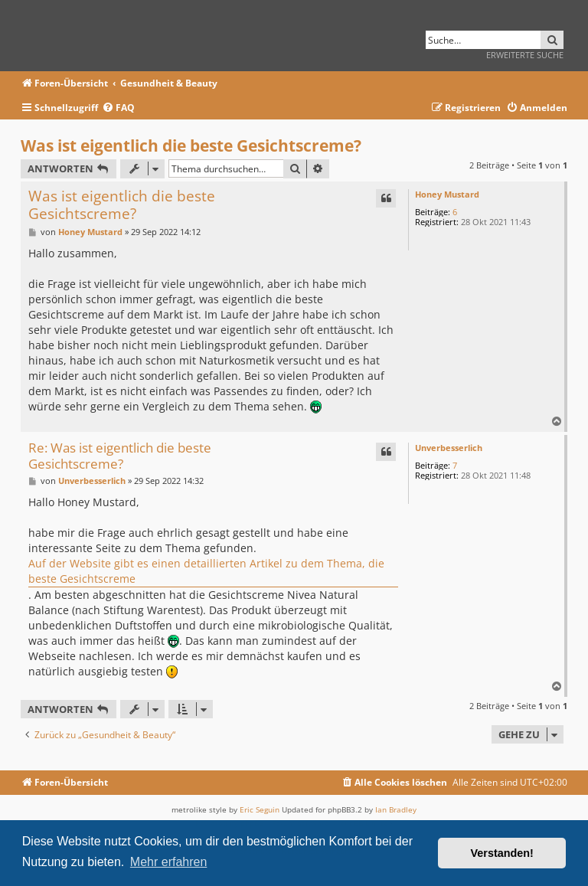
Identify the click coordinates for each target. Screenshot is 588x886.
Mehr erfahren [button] (169, 862)
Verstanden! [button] (502, 853)
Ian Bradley (396, 809)
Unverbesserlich (449, 448)
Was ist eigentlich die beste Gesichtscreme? (191, 145)
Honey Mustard (447, 194)
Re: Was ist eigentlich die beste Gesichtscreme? (120, 456)
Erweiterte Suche (525, 55)
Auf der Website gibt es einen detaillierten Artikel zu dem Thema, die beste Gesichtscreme (206, 571)
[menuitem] (118, 108)
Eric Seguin (260, 809)
